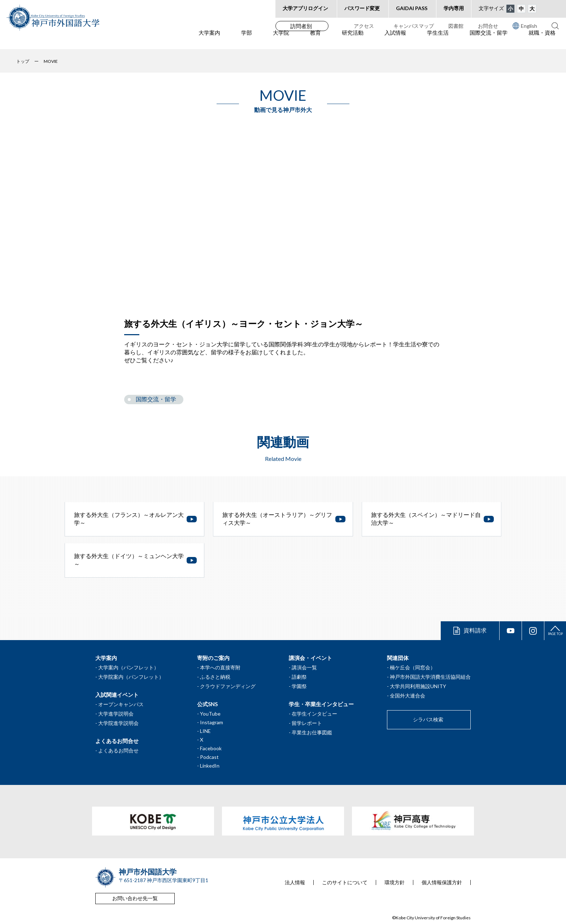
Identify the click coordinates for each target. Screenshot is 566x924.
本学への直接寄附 (220, 667)
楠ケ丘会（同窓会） (413, 667)
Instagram (212, 722)
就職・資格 (542, 40)
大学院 (281, 40)
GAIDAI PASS (412, 8)
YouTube (210, 714)
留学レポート (307, 723)
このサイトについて (345, 882)
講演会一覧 (304, 667)
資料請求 (475, 630)
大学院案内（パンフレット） (131, 677)
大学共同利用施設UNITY (418, 686)
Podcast (209, 757)
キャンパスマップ (414, 26)
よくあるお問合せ (118, 750)
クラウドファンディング (228, 686)
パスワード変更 (362, 8)
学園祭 (299, 686)
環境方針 (395, 882)
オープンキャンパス (121, 704)
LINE (205, 731)
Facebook (211, 748)
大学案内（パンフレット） (129, 667)
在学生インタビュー (314, 714)
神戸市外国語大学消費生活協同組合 (430, 677)
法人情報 (295, 882)
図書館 (456, 26)
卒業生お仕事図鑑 (312, 732)
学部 (247, 40)
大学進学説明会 (116, 714)
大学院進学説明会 (118, 723)
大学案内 (209, 40)
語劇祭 (299, 677)
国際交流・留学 (489, 40)
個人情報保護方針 (442, 882)
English (525, 26)
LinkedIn (210, 766)
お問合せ (488, 26)
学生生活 (438, 40)
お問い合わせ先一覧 (135, 898)
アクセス (364, 26)
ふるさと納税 (215, 677)
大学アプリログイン (305, 8)
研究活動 (353, 40)
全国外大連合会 (408, 696)
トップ (23, 61)
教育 (315, 40)
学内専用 (454, 8)
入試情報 (395, 40)
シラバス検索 (428, 719)
